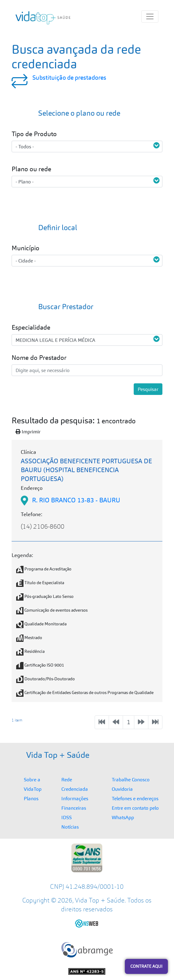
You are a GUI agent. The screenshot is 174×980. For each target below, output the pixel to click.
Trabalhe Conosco (131, 779)
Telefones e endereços (135, 798)
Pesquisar (148, 389)
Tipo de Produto (34, 134)
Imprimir (28, 432)
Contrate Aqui (146, 966)
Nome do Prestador (39, 358)
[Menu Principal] (150, 16)
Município (25, 248)
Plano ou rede (31, 169)
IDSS (67, 817)
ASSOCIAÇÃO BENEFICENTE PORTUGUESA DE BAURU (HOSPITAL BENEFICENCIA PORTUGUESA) (86, 470)
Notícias (70, 827)
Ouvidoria (122, 789)
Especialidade (31, 327)
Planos (31, 798)
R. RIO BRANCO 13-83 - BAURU (76, 500)
